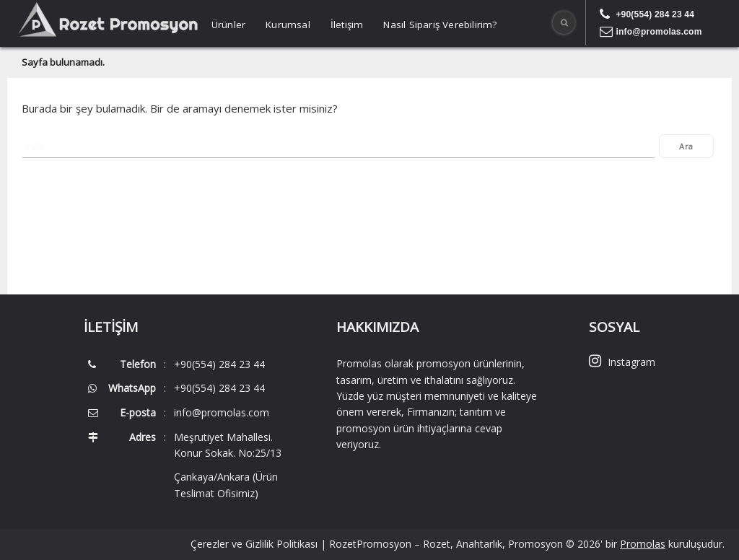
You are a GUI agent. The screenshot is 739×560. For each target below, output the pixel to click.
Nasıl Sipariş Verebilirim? (440, 25)
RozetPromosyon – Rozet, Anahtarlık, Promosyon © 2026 (465, 544)
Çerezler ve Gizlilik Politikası (254, 544)
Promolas (643, 544)
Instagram (622, 362)
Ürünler (228, 25)
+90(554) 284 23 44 (655, 14)
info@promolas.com (659, 32)
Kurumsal (288, 25)
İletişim (347, 25)
